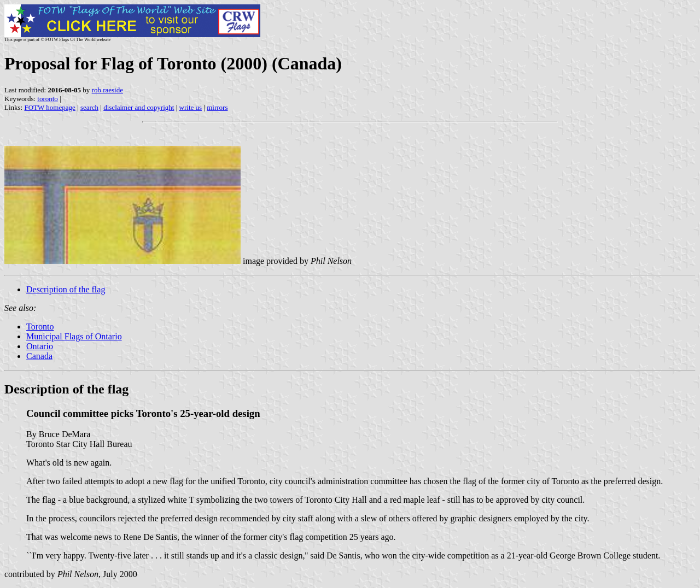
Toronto (40, 327)
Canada (39, 356)
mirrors (217, 107)
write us (191, 107)
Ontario (40, 346)
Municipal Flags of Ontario (74, 336)
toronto (48, 99)
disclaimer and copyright (139, 107)
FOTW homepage (49, 107)
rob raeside (107, 90)
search (89, 107)
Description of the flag (66, 289)
